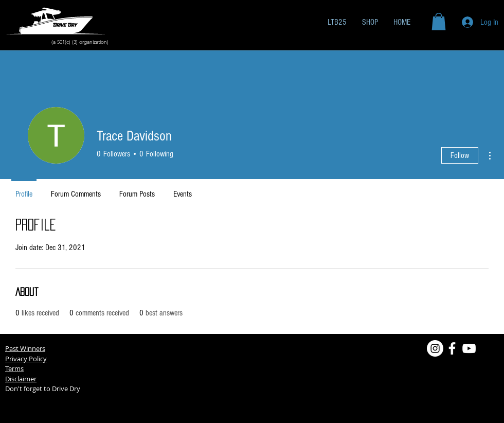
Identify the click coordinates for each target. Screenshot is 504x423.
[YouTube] (469, 348)
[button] (439, 21)
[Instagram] (435, 348)
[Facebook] (452, 348)
